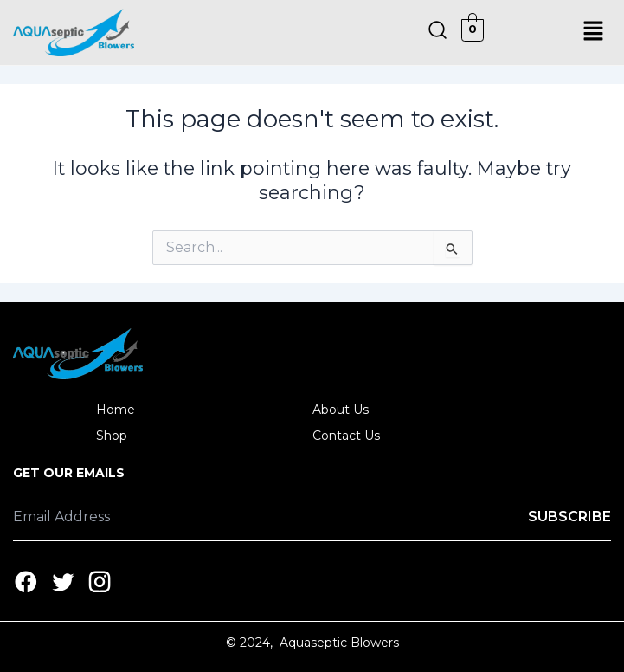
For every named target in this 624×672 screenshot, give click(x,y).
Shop (121, 436)
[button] (594, 32)
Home (116, 410)
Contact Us (346, 436)
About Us (341, 410)
